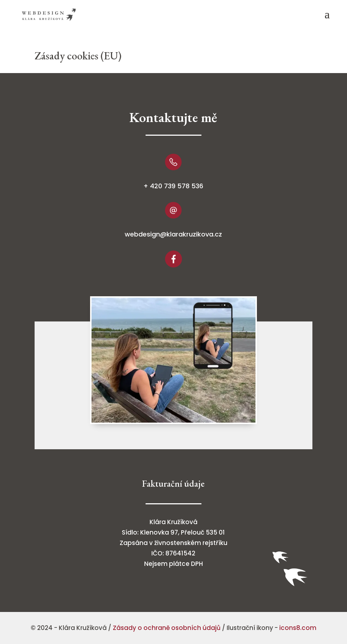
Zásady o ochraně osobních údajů (167, 628)
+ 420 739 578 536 (173, 186)
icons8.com (298, 628)
